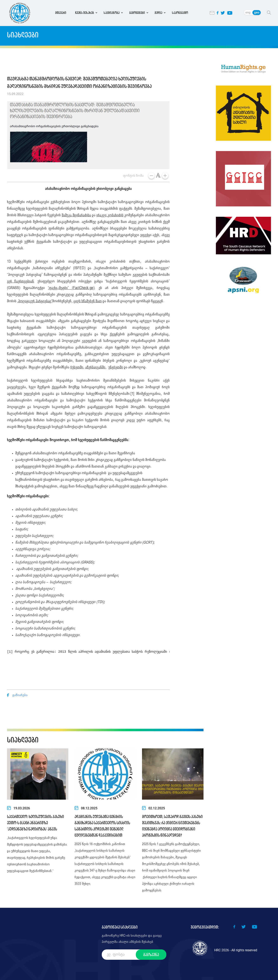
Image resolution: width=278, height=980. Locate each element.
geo (257, 12)
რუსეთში (77, 367)
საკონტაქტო (180, 13)
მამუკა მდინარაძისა (76, 215)
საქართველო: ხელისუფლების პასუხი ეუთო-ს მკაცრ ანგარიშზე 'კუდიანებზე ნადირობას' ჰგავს (35, 823)
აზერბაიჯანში (95, 367)
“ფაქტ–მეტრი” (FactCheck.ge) (71, 288)
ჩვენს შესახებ (85, 13)
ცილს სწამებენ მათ (88, 301)
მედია (158, 13)
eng (248, 12)
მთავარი (61, 13)
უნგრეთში (116, 367)
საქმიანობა (112, 13)
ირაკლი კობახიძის (110, 215)
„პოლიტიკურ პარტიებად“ (35, 301)
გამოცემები (137, 13)
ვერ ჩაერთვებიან (21, 282)
